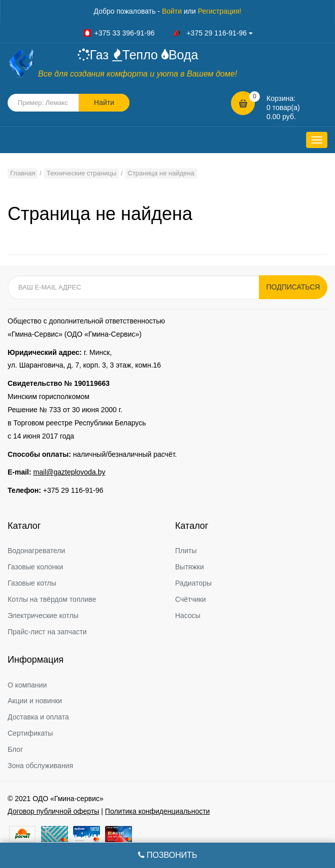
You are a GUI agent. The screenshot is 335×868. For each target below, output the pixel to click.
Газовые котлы (32, 583)
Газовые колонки (35, 567)
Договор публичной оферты (53, 811)
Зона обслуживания (40, 766)
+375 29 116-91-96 (73, 490)
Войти (172, 11)
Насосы (188, 616)
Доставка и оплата (38, 717)
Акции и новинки (35, 701)
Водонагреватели (36, 551)
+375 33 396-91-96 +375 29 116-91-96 (167, 33)
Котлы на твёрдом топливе (52, 599)
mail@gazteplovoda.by (70, 472)
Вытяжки (190, 567)
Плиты (186, 551)
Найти (104, 102)
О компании (27, 685)
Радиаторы (193, 583)
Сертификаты (30, 733)
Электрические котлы (43, 616)
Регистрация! (220, 11)
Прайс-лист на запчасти (47, 632)
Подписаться (293, 287)
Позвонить (168, 855)
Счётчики (191, 599)
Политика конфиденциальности (158, 811)
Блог (15, 749)
